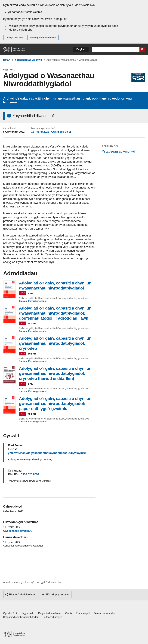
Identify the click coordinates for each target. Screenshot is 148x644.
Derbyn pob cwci (15, 38)
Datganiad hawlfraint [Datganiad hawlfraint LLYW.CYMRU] (50, 613)
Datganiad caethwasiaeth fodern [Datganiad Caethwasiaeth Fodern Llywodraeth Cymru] (21, 617)
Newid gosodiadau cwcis (43, 38)
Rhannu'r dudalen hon (22, 595)
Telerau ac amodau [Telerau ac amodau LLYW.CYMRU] (105, 613)
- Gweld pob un (51, 132)
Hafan (7, 60)
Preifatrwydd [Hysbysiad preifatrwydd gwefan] (83, 613)
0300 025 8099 (30, 474)
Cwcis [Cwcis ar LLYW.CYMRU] (69, 613)
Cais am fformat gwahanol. (33, 301)
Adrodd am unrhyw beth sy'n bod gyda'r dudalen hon (33, 582)
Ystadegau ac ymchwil (28, 60)
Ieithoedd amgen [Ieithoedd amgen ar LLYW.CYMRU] (53, 617)
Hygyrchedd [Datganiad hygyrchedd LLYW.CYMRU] (27, 613)
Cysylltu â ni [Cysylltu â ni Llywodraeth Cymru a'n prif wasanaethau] (10, 613)
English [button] (81, 49)
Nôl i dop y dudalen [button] (58, 595)
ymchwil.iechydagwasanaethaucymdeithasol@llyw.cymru (47, 453)
